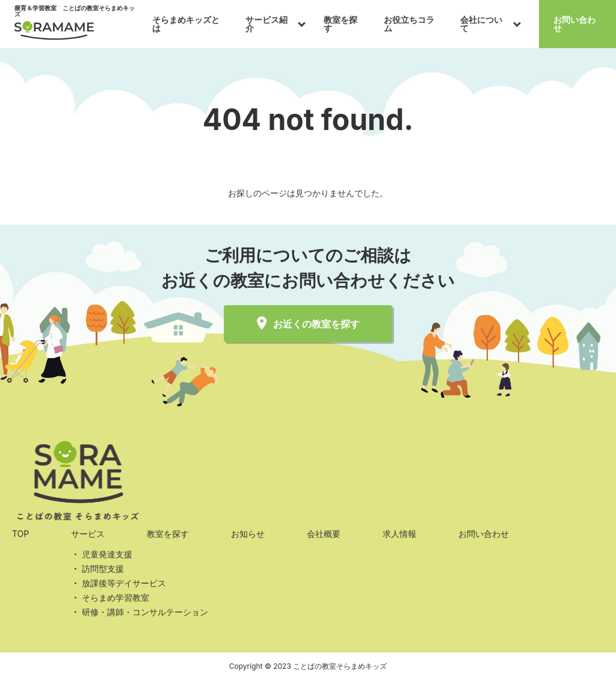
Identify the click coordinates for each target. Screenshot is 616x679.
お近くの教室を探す (308, 324)
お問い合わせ (574, 24)
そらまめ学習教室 (115, 597)
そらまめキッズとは (186, 24)
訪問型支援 (103, 569)
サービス (88, 534)
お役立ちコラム (409, 24)
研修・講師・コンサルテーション (145, 612)
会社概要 (324, 534)
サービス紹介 (266, 24)
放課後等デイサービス (124, 583)
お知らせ (248, 534)
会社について (481, 24)
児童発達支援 (107, 554)
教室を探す (340, 24)
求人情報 (399, 534)
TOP (20, 534)
